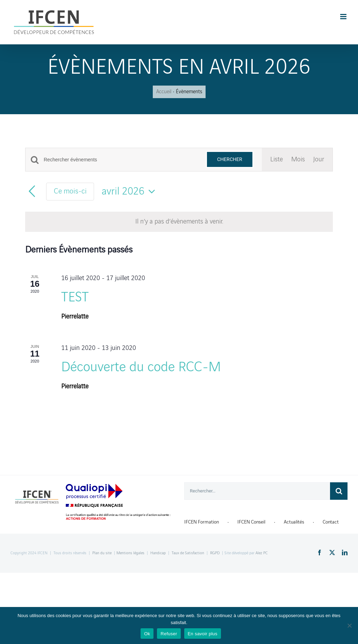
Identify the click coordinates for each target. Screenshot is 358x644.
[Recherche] (339, 491)
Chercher (230, 159)
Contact (331, 522)
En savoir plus (203, 634)
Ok (147, 634)
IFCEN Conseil (251, 522)
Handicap (158, 553)
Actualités (294, 522)
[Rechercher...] (257, 491)
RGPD (215, 553)
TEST (75, 298)
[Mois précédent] (32, 191)
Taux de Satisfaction (188, 553)
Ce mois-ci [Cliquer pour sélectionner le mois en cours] (70, 191)
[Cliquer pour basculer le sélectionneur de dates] (131, 192)
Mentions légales (130, 553)
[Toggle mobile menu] (344, 17)
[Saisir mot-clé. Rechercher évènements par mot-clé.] (121, 160)
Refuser (169, 634)
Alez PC (262, 553)
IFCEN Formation (202, 522)
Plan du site (102, 553)
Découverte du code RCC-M (141, 367)
